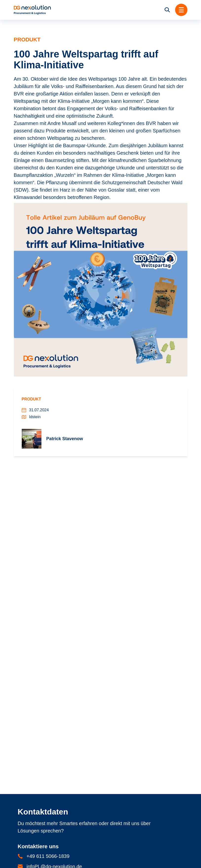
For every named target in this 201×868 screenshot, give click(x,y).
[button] (181, 10)
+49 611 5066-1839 (48, 856)
